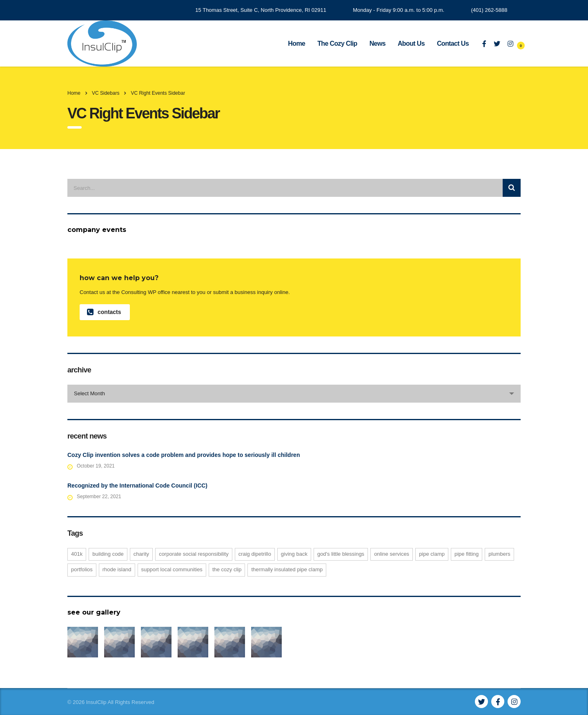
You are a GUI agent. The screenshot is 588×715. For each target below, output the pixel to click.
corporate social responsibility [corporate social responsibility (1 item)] (194, 554)
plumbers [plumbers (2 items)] (499, 554)
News (378, 43)
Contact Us (453, 43)
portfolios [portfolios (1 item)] (82, 569)
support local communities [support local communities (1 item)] (172, 569)
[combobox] (294, 394)
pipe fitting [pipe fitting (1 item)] (467, 554)
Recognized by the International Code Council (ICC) (137, 486)
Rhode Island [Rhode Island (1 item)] (117, 569)
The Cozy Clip (337, 43)
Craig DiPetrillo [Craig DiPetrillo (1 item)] (255, 554)
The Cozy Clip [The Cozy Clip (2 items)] (227, 569)
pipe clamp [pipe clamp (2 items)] (432, 554)
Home (296, 43)
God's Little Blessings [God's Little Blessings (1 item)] (341, 554)
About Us (411, 43)
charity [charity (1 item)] (141, 554)
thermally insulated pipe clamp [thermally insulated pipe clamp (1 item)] (287, 569)
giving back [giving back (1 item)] (294, 554)
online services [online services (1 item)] (392, 554)
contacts (104, 312)
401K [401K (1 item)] (77, 554)
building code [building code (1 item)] (108, 554)
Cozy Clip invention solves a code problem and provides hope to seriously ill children (184, 455)
